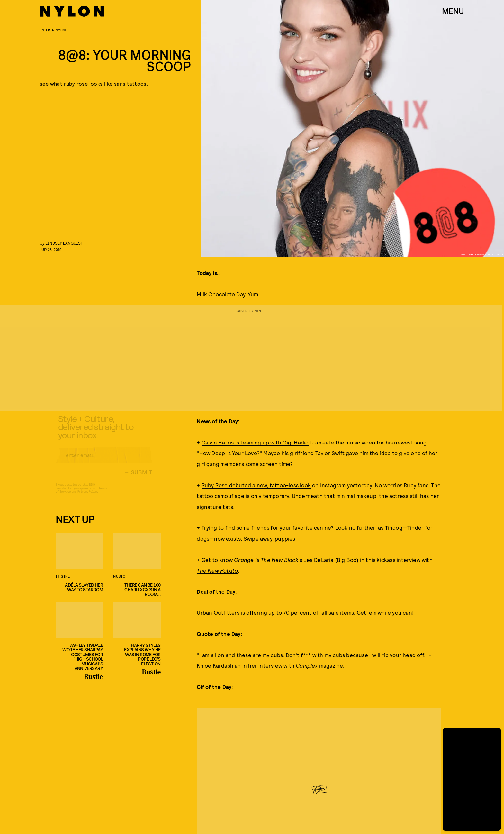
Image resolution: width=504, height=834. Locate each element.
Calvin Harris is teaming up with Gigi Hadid (255, 442)
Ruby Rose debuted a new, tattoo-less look (256, 485)
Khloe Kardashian (219, 665)
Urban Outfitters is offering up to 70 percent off (258, 612)
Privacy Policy (88, 497)
